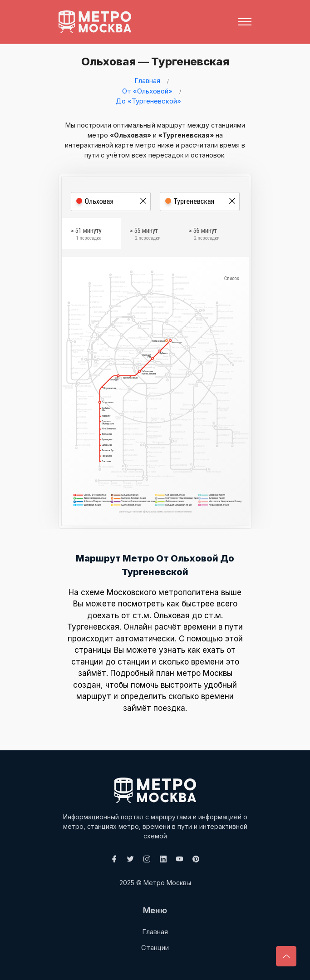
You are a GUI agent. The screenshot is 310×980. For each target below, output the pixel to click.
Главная (147, 81)
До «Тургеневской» (148, 101)
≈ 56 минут (204, 235)
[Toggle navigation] (245, 22)
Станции (155, 948)
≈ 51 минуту (86, 235)
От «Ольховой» (147, 91)
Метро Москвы (167, 883)
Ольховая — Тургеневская (153, 62)
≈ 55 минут (145, 235)
